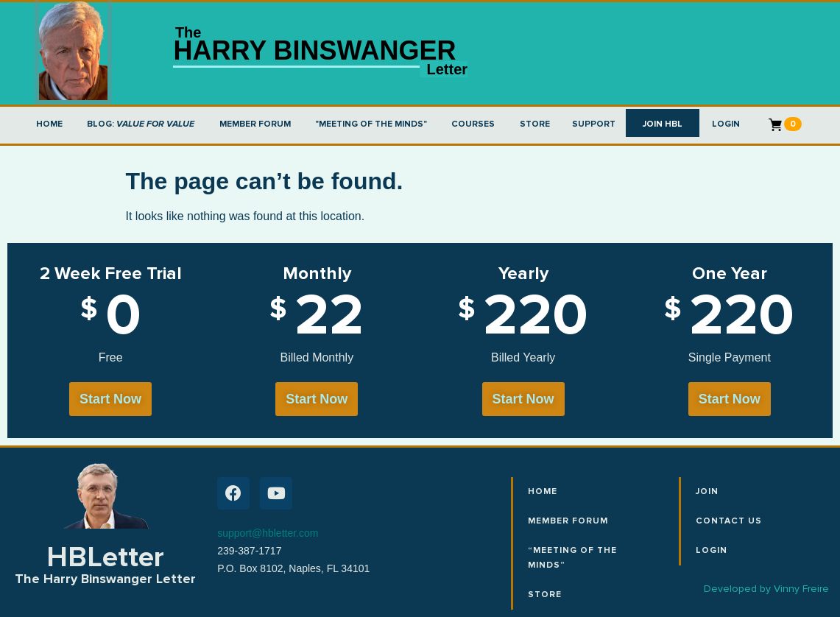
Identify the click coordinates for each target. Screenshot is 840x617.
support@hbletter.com (268, 533)
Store (545, 595)
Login (712, 550)
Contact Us (729, 521)
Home (543, 491)
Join (707, 491)
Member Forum (568, 521)
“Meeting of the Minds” (572, 558)
